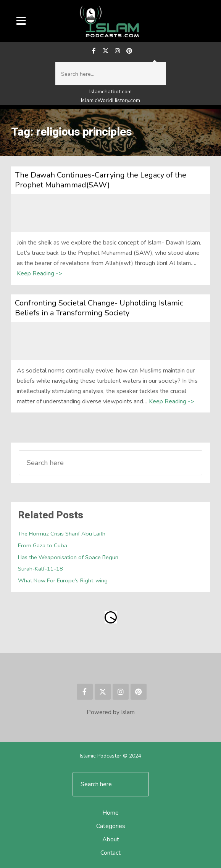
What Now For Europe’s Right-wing (63, 580)
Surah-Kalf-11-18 (40, 569)
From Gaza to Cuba (43, 545)
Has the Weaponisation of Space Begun (68, 557)
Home (110, 813)
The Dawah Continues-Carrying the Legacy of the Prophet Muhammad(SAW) (101, 180)
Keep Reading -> (40, 273)
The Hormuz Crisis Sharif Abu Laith (62, 534)
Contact (110, 853)
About (111, 839)
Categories (111, 826)
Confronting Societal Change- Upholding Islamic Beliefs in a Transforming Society (99, 308)
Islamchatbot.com (110, 92)
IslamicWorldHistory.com (110, 100)
